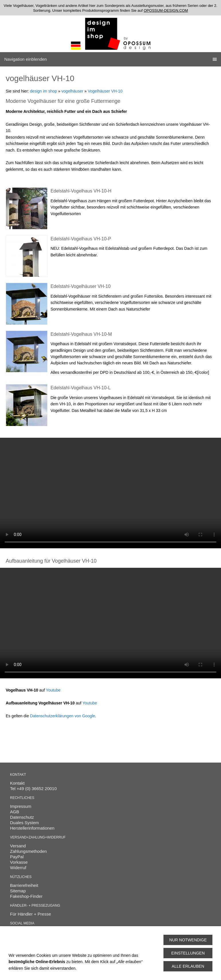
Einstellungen (188, 953)
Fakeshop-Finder (26, 896)
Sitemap (18, 891)
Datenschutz (22, 817)
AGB (15, 812)
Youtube (53, 690)
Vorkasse (19, 862)
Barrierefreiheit (24, 885)
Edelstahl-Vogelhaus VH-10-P (81, 239)
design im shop (44, 91)
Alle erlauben (188, 966)
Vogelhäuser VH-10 (105, 91)
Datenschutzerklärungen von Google (63, 716)
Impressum (21, 806)
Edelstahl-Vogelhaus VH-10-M (81, 334)
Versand (18, 846)
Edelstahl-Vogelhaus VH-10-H (81, 191)
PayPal (17, 857)
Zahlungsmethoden (28, 851)
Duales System (24, 823)
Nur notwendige (188, 940)
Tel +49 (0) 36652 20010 (33, 788)
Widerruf (18, 868)
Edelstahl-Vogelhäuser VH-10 (80, 286)
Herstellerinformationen (32, 828)
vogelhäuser (72, 91)
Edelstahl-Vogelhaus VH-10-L (80, 388)
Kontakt (17, 783)
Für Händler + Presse (30, 914)
